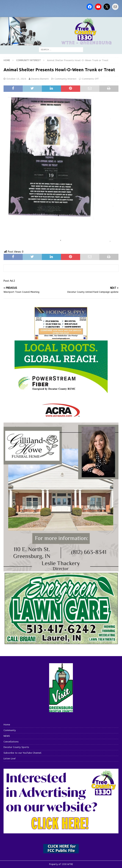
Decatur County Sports (16, 747)
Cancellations (11, 742)
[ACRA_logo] (61, 415)
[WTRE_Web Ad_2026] (61, 392)
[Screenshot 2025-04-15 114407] (61, 643)
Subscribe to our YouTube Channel (22, 753)
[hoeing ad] (61, 338)
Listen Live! (10, 759)
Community (10, 730)
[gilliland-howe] (61, 569)
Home (7, 725)
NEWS (7, 736)
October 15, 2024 (16, 79)
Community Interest (66, 79)
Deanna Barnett (40, 79)
